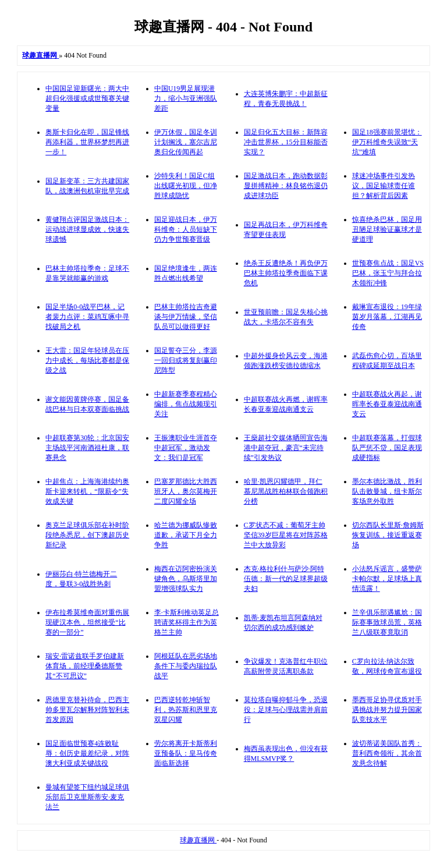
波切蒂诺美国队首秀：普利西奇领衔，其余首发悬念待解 (387, 753)
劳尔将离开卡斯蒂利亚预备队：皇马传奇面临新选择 (186, 753)
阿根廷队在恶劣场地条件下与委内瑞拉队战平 (186, 666)
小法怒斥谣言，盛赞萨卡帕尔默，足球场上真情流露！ (387, 579)
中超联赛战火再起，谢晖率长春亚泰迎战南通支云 (387, 404)
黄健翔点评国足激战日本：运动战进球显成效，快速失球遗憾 (87, 229)
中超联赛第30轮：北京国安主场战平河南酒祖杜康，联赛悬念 (87, 448)
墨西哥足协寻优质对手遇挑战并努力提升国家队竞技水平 (387, 710)
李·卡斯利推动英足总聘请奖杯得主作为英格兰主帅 (187, 622)
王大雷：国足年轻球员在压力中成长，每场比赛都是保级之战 (87, 360)
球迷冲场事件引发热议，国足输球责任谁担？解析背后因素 (384, 186)
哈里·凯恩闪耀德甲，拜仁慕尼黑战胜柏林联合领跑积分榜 (286, 491)
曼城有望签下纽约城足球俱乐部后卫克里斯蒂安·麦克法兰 (87, 797)
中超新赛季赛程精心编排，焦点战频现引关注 (186, 404)
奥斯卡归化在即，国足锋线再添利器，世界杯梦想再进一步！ (87, 142)
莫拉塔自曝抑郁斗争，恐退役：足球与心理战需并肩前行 (286, 710)
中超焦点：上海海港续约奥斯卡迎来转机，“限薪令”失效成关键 (87, 491)
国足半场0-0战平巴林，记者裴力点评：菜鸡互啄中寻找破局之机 (87, 317)
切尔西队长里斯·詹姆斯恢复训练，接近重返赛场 (388, 535)
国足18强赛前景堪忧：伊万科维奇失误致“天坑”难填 (387, 142)
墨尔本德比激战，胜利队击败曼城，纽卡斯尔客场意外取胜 (387, 491)
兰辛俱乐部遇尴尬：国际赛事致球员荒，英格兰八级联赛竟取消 (387, 622)
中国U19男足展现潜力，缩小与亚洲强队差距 (186, 98)
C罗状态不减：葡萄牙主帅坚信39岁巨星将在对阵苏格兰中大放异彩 (286, 535)
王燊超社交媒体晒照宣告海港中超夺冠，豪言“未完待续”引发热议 (286, 448)
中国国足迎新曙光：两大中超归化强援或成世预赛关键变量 (87, 98)
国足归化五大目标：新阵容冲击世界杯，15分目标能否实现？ (286, 142)
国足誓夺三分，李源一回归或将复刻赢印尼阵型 (186, 360)
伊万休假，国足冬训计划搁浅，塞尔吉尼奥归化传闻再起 (186, 142)
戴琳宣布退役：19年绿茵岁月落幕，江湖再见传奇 (387, 317)
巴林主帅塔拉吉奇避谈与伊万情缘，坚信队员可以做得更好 (186, 317)
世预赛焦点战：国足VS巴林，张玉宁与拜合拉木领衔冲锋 (388, 273)
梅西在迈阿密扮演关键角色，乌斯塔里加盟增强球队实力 (186, 579)
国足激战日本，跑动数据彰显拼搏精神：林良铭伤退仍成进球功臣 (286, 186)
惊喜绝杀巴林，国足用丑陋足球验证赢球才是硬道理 (387, 229)
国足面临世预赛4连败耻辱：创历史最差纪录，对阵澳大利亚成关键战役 (87, 753)
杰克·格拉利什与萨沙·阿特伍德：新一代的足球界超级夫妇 (286, 579)
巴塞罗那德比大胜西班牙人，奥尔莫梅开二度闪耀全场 (186, 491)
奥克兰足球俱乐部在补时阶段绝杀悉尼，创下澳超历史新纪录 (87, 535)
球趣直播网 (198, 840)
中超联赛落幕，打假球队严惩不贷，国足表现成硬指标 (387, 448)
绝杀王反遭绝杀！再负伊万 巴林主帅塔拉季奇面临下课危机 (286, 273)
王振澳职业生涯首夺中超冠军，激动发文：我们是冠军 (186, 448)
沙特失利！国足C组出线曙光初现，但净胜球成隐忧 (186, 186)
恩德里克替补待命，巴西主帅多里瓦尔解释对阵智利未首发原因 (87, 710)
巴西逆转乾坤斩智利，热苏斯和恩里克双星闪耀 (186, 710)
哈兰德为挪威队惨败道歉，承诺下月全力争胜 (186, 535)
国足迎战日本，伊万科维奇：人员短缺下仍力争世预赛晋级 (186, 229)
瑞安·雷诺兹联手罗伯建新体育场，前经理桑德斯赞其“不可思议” (85, 666)
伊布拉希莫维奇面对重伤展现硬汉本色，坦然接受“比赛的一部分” (87, 622)
